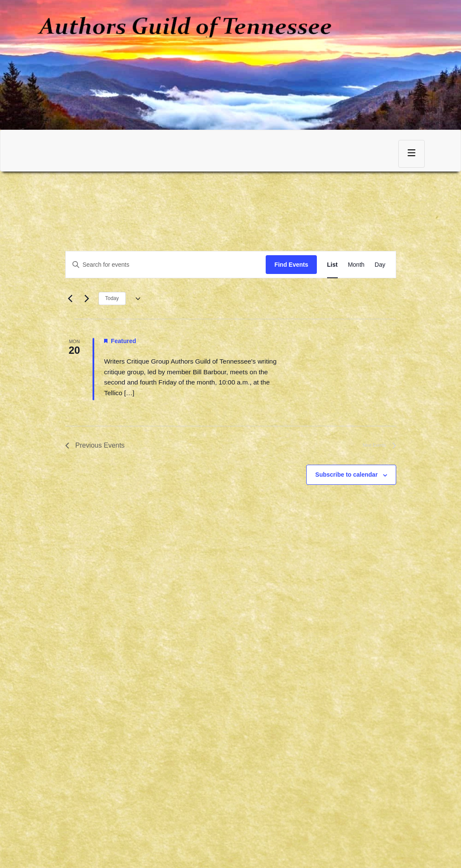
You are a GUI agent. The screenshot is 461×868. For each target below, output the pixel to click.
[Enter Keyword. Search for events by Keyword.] (166, 265)
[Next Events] (87, 299)
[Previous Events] (70, 299)
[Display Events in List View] (332, 265)
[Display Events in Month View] (356, 265)
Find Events (291, 265)
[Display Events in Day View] (380, 265)
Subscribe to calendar (346, 475)
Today (112, 298)
